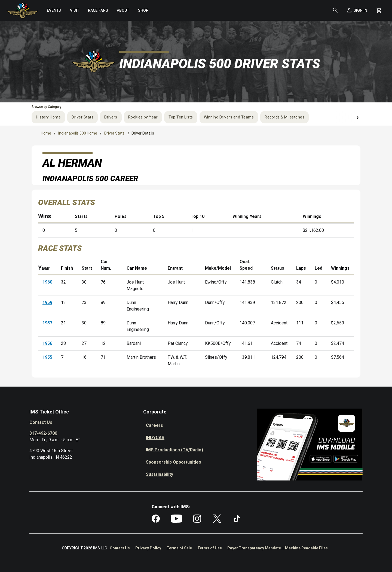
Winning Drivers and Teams (229, 117)
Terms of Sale (179, 548)
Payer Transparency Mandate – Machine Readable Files (278, 548)
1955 (47, 357)
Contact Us (41, 422)
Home (46, 133)
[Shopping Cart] (379, 10)
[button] (335, 10)
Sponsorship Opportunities (174, 462)
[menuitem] (54, 10)
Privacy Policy (148, 548)
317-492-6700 (43, 433)
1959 (47, 302)
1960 (47, 282)
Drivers (111, 117)
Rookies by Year (143, 117)
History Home (48, 117)
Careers (154, 425)
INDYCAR (155, 438)
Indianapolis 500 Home (78, 133)
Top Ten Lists (181, 117)
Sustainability (160, 474)
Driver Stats (82, 117)
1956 (47, 343)
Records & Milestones (284, 117)
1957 (47, 323)
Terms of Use (210, 548)
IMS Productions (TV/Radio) (174, 450)
